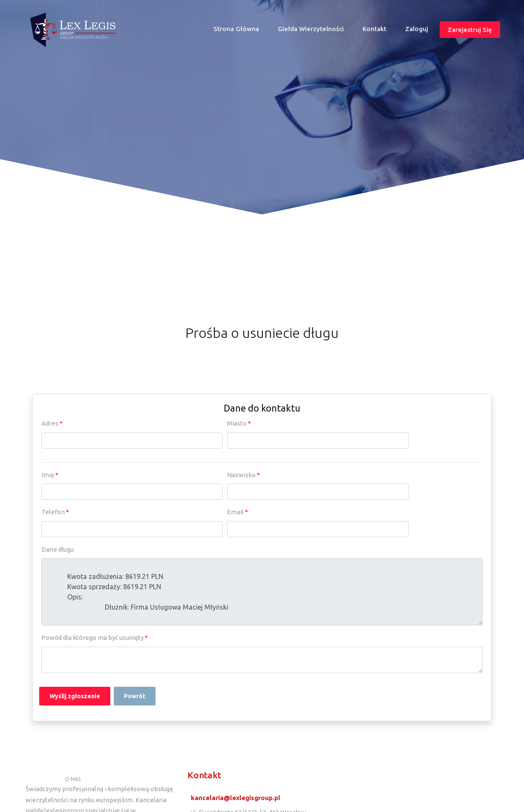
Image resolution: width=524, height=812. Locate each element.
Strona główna (240, 31)
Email (238, 512)
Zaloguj (417, 29)
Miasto (239, 423)
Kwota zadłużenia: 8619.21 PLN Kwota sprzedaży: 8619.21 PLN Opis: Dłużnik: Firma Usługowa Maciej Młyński (262, 592)
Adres (52, 423)
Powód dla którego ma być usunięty (95, 638)
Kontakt (374, 29)
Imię (50, 475)
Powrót (135, 696)
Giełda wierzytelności (311, 29)
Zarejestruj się (470, 29)
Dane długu (58, 549)
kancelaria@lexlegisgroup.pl (236, 798)
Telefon (55, 512)
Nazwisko (243, 475)
